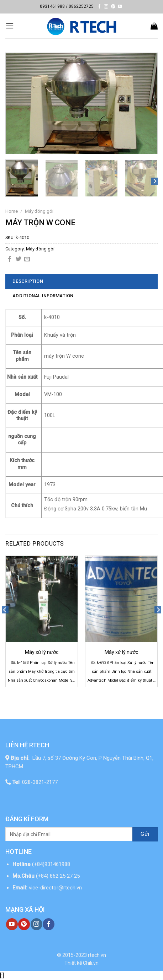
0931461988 (52, 6)
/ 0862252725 (80, 6)
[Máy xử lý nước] (42, 599)
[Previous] (5, 624)
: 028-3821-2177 (35, 782)
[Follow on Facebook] (99, 7)
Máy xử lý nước (42, 652)
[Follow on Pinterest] (113, 7)
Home (12, 211)
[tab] (81, 281)
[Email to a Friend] (27, 259)
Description (28, 281)
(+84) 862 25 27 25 (59, 876)
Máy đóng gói (39, 211)
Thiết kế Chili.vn (81, 963)
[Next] (154, 181)
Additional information (43, 296)
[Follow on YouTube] (120, 7)
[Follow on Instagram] (106, 7)
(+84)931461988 (51, 864)
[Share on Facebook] (10, 259)
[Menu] (10, 26)
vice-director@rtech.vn (55, 888)
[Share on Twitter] (19, 259)
